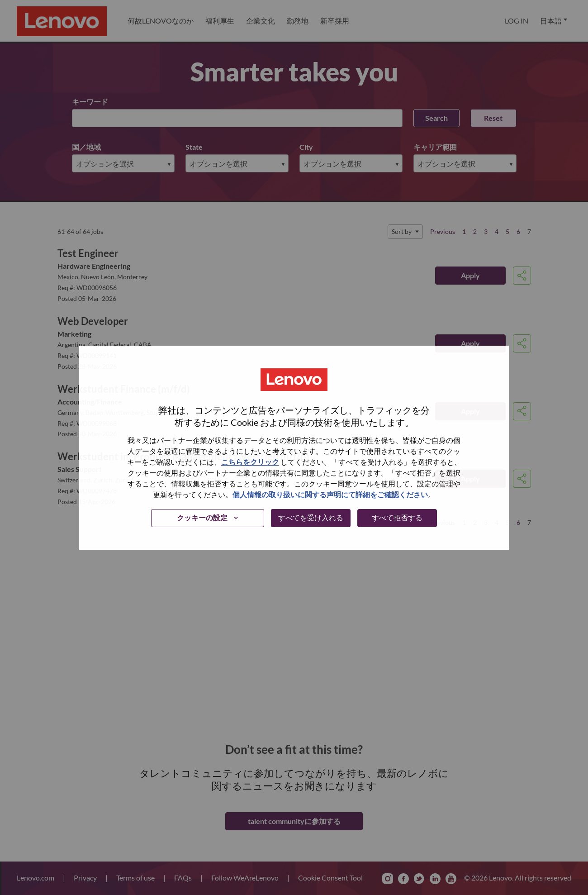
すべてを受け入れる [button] (311, 517)
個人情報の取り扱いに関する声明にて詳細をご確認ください (330, 494)
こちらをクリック (250, 462)
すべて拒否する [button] (397, 517)
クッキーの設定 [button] (202, 517)
